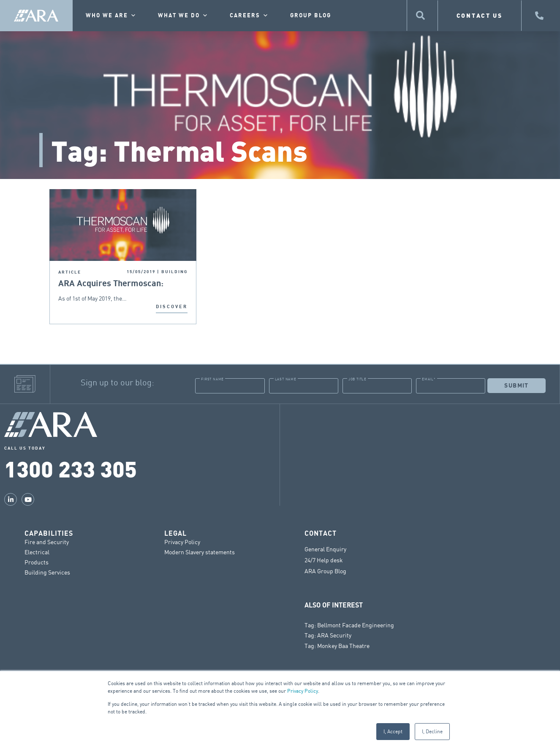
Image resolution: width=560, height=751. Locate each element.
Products (37, 562)
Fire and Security (47, 542)
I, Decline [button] (432, 731)
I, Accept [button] (393, 731)
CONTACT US (480, 15)
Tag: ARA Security (328, 635)
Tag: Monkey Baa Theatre (337, 646)
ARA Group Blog (325, 571)
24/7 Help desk (324, 560)
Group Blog (311, 16)
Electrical (37, 552)
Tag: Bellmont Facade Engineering (349, 625)
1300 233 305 (71, 468)
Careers (249, 16)
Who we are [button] (111, 16)
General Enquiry (325, 549)
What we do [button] (183, 16)
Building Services (47, 572)
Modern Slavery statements (200, 552)
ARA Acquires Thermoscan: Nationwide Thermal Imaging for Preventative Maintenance (121, 284)
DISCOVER (172, 307)
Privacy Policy (303, 691)
